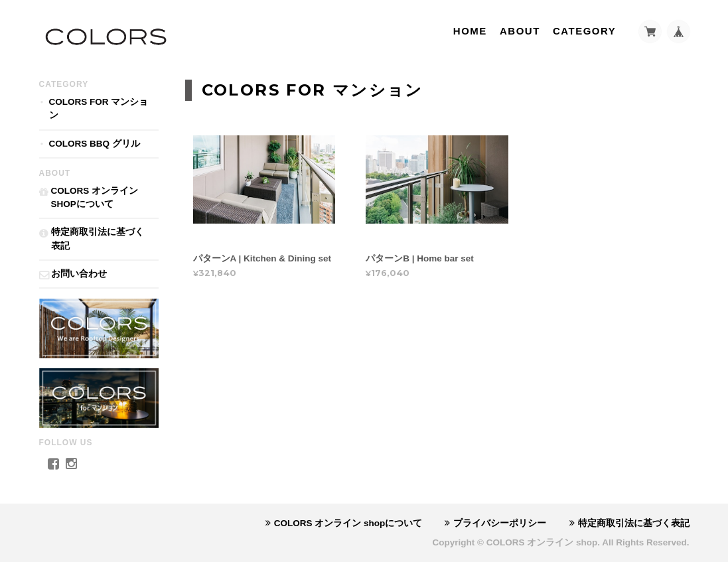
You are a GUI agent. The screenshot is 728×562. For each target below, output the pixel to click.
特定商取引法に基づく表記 (98, 239)
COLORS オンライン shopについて (95, 197)
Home (470, 31)
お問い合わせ (79, 274)
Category (584, 31)
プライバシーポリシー (500, 523)
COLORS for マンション (99, 108)
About (520, 31)
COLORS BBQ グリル (95, 144)
